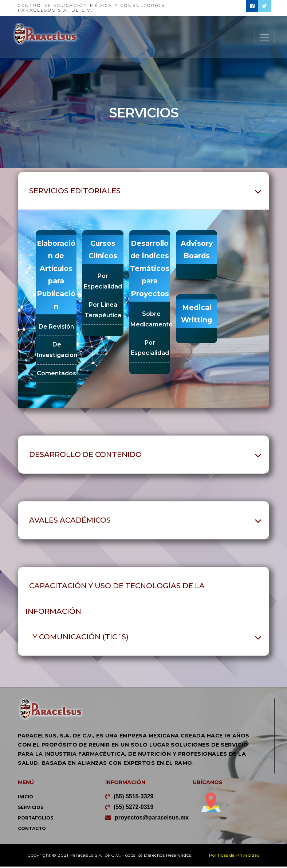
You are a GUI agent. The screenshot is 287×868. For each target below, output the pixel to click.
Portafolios (36, 819)
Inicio (25, 798)
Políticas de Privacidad (235, 857)
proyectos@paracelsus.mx (152, 819)
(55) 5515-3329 (133, 798)
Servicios (31, 809)
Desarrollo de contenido (85, 456)
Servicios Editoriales (75, 191)
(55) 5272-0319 (133, 808)
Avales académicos (70, 522)
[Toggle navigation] (264, 37)
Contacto (32, 830)
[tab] (143, 191)
